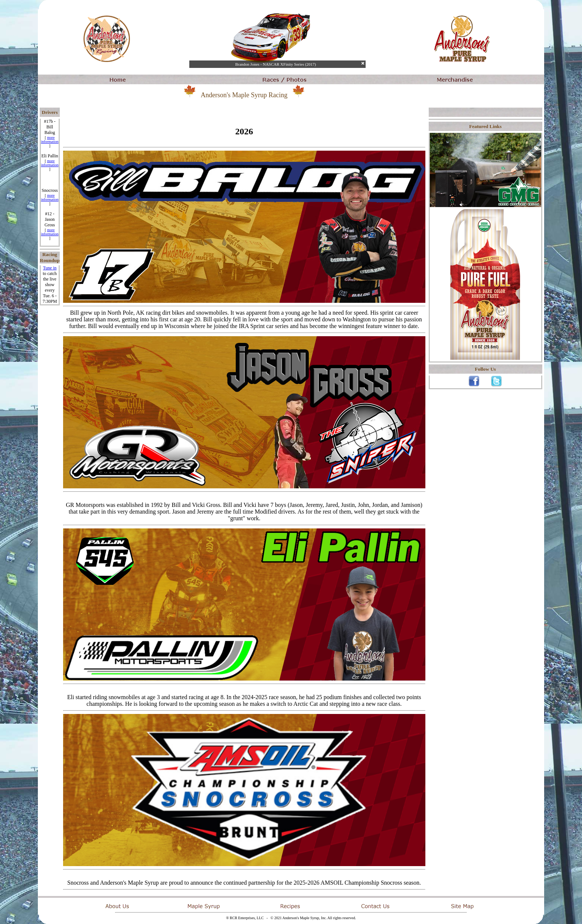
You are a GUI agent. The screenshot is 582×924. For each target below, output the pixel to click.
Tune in (50, 268)
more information (50, 140)
